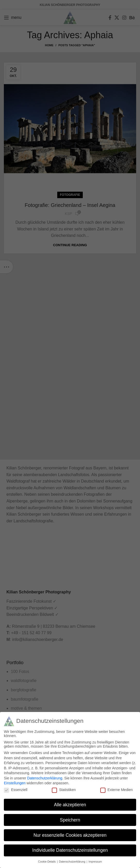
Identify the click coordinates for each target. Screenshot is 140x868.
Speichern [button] (70, 819)
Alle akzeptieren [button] (70, 804)
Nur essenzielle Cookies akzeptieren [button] (70, 834)
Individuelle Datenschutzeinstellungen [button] (70, 850)
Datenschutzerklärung (45, 778)
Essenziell (16, 789)
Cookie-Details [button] (47, 861)
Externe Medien (117, 789)
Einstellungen (15, 782)
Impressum (95, 861)
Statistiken (64, 789)
